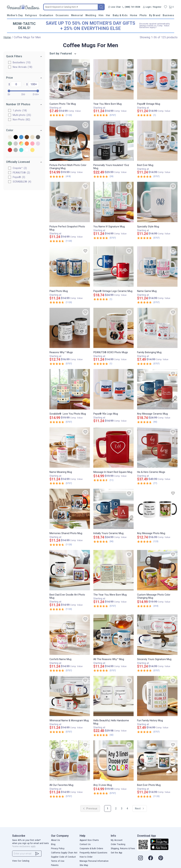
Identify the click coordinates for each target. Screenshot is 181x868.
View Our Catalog (21, 861)
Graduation (46, 15)
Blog (53, 844)
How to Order (86, 857)
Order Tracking (118, 844)
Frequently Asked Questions (93, 853)
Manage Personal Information (94, 861)
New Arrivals (23, 67)
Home (134, 15)
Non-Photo (22, 120)
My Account (117, 840)
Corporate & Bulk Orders (91, 849)
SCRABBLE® (22, 182)
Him (101, 15)
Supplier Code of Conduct (63, 857)
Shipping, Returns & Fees (123, 849)
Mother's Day (15, 15)
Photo (143, 15)
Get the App (116, 853)
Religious (31, 15)
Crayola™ (20, 168)
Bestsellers (22, 62)
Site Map (84, 865)
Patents (55, 865)
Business (168, 15)
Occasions (62, 15)
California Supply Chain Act (64, 853)
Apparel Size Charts (89, 840)
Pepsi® (19, 177)
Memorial (77, 15)
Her (108, 15)
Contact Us (85, 844)
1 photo (20, 110)
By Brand (155, 15)
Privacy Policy (58, 849)
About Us (55, 840)
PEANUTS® (22, 173)
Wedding (91, 15)
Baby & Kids (120, 15)
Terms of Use (58, 861)
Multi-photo (22, 115)
